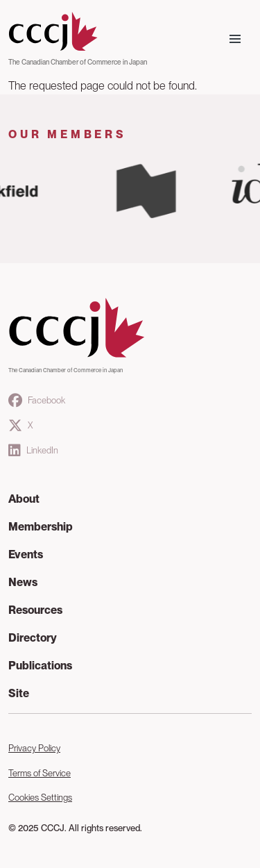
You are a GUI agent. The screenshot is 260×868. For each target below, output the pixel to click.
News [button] (23, 582)
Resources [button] (35, 610)
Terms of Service (40, 773)
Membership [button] (41, 527)
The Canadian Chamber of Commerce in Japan (78, 62)
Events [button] (26, 554)
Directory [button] (33, 638)
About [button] (24, 499)
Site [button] (19, 693)
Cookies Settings (40, 798)
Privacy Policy (34, 748)
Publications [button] (40, 666)
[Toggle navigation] (235, 39)
